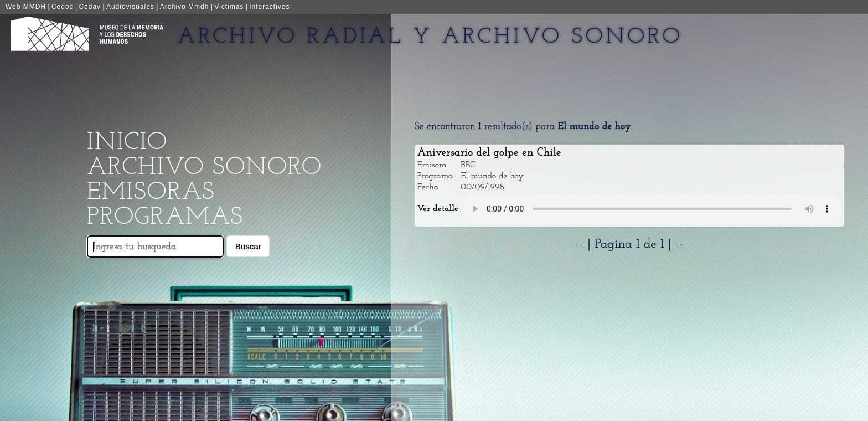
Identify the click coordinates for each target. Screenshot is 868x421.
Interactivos (269, 7)
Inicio (127, 143)
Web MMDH (26, 7)
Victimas (229, 7)
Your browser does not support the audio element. (651, 209)
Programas (165, 217)
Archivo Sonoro (204, 168)
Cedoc (63, 7)
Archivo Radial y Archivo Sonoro (430, 37)
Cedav (90, 7)
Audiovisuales (130, 7)
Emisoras (151, 192)
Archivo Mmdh (185, 7)
